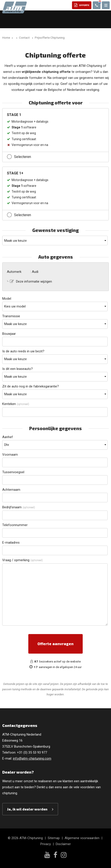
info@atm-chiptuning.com (32, 758)
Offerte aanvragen (55, 644)
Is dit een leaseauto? (17, 369)
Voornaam (10, 455)
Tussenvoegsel (13, 472)
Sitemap (54, 838)
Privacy (46, 844)
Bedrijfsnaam (19, 507)
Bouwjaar (9, 334)
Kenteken (16, 404)
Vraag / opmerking (23, 560)
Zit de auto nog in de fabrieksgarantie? (31, 386)
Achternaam (11, 490)
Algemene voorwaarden (82, 838)
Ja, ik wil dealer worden (27, 809)
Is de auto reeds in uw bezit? (23, 351)
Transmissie (11, 316)
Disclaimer (63, 844)
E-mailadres (11, 543)
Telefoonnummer (15, 525)
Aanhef (8, 437)
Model (7, 299)
